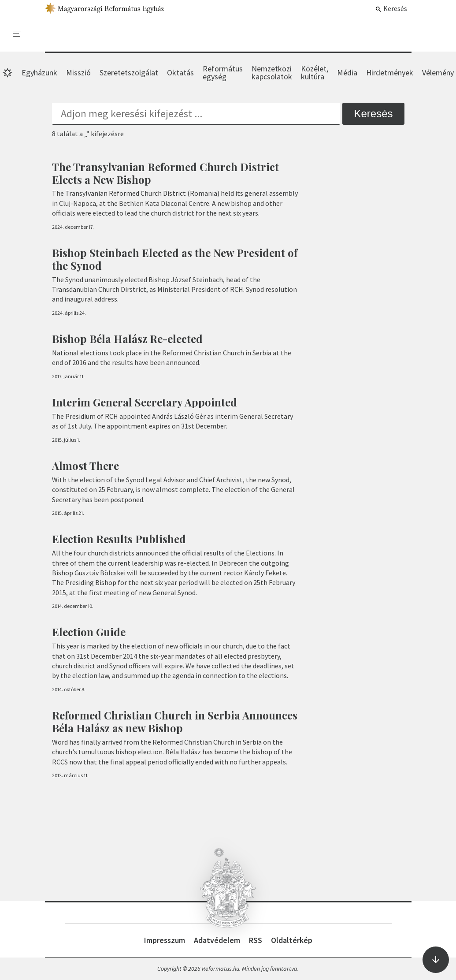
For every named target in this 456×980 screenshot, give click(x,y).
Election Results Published (119, 539)
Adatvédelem (217, 940)
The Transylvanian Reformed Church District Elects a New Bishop (165, 173)
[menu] (17, 34)
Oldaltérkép (292, 940)
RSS (256, 940)
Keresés (391, 8)
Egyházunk (39, 73)
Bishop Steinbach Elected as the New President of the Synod (175, 259)
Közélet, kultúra (315, 73)
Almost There (85, 466)
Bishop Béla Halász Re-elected (127, 339)
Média (347, 73)
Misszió (78, 73)
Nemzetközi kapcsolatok (272, 73)
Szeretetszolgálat (129, 73)
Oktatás (180, 73)
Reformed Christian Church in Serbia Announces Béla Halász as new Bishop (175, 721)
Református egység (223, 73)
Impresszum (165, 940)
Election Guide (89, 632)
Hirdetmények (390, 73)
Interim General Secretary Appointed (145, 402)
